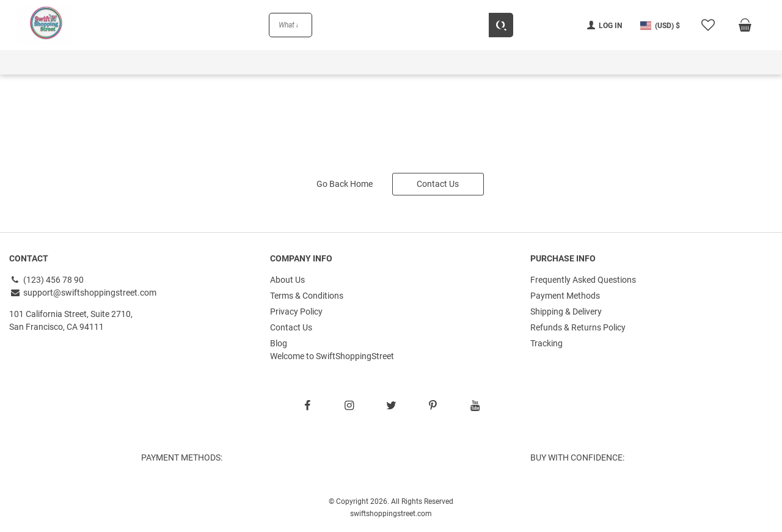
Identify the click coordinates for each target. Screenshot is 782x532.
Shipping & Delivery (566, 312)
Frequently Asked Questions (583, 280)
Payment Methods (565, 296)
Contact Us (438, 184)
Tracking (546, 343)
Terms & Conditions (307, 296)
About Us (287, 280)
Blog (279, 343)
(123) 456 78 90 (46, 280)
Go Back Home (345, 184)
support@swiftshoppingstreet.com (83, 293)
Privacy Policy (296, 312)
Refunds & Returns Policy (578, 327)
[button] (660, 25)
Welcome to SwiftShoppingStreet (332, 356)
